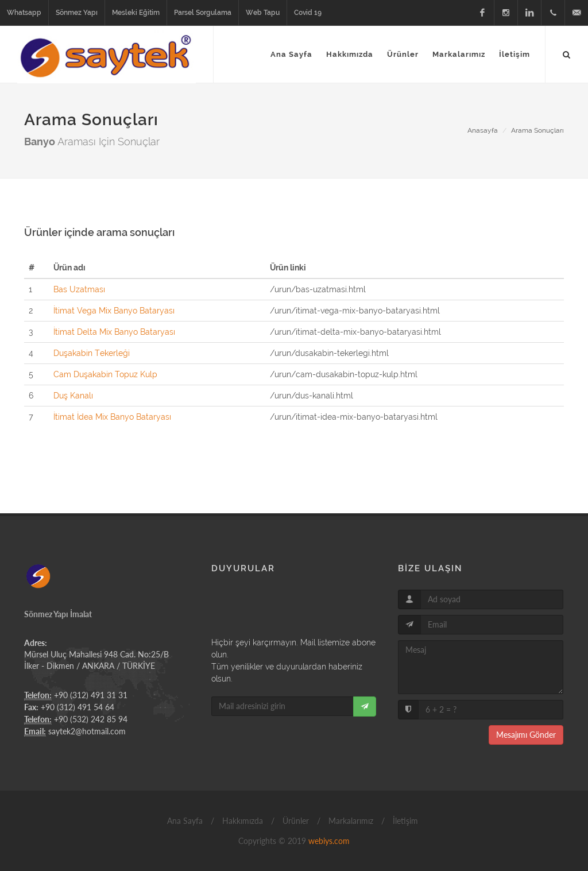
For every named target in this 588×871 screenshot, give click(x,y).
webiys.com (329, 841)
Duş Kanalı (73, 396)
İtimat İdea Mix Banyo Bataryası (112, 417)
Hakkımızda (241, 821)
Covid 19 (308, 13)
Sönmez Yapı (77, 13)
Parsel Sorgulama (203, 13)
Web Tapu (263, 13)
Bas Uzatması (79, 289)
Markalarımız (350, 821)
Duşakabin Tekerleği (92, 353)
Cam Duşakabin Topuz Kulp (105, 374)
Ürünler (295, 821)
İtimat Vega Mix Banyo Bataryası (114, 311)
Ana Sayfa (184, 821)
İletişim (404, 821)
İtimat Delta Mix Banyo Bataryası (114, 332)
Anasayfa (483, 130)
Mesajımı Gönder (526, 735)
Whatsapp (24, 13)
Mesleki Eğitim (136, 13)
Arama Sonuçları (537, 130)
